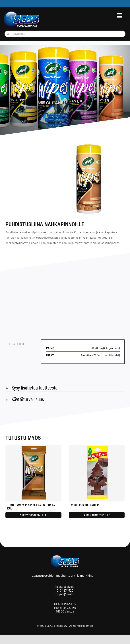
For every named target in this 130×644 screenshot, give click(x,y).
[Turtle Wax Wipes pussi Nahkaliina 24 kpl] (33, 446)
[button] (65, 388)
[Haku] (8, 34)
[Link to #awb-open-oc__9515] (119, 16)
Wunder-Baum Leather (85, 505)
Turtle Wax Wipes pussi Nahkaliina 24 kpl (31, 507)
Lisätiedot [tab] (17, 344)
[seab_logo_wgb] (22, 12)
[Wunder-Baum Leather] (97, 446)
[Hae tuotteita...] (65, 34)
